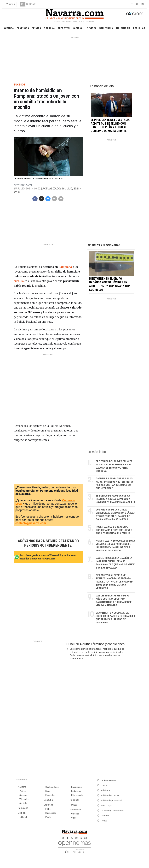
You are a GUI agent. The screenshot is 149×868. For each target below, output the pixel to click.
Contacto (105, 786)
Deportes (64, 28)
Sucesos (23, 795)
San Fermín (106, 28)
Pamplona (23, 28)
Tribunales (24, 799)
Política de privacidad (111, 801)
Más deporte (77, 795)
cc (86, 838)
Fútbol (48, 809)
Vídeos (74, 818)
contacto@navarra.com (31, 523)
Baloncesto (51, 813)
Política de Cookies (110, 796)
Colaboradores (52, 787)
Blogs (48, 791)
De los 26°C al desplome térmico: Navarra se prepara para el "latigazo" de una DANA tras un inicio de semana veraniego (115, 582)
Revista (92, 28)
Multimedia (123, 28)
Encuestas (50, 795)
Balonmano (76, 787)
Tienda (104, 821)
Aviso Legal (106, 806)
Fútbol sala (76, 791)
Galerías (75, 814)
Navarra (9, 28)
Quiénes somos (108, 780)
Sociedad (24, 803)
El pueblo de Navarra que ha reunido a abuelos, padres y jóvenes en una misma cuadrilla (116, 499)
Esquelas (139, 28)
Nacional (78, 28)
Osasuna (49, 28)
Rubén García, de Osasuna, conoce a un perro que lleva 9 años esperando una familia (114, 530)
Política (23, 791)
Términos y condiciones (108, 644)
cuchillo (19, 281)
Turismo (105, 816)
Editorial (23, 817)
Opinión (37, 28)
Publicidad (106, 791)
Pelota (48, 817)
